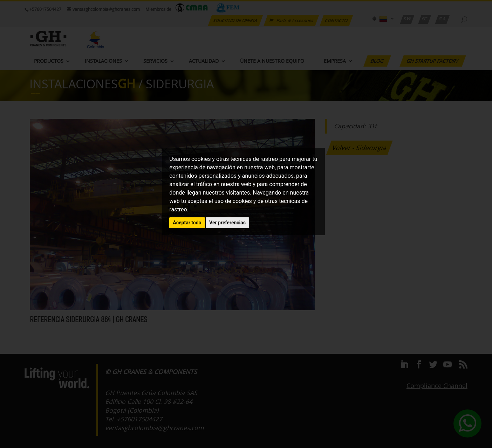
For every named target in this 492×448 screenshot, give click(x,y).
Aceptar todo (187, 223)
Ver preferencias (227, 223)
